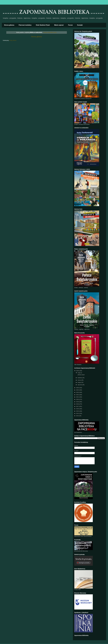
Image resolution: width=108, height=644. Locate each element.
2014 (78, 413)
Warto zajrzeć (59, 25)
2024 (78, 390)
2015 (78, 411)
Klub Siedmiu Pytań (43, 25)
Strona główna (9, 25)
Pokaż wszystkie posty (50, 32)
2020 (78, 399)
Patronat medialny (25, 25)
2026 (78, 371)
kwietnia (80, 378)
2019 (78, 402)
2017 (78, 406)
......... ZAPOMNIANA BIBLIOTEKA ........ (53, 12)
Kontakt (80, 25)
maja (79, 373)
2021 (78, 397)
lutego (79, 382)
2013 (78, 416)
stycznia (80, 385)
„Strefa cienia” (81, 375)
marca (79, 380)
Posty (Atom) (13, 40)
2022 (78, 395)
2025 (78, 388)
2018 (78, 404)
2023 (78, 392)
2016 (78, 409)
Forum (70, 25)
